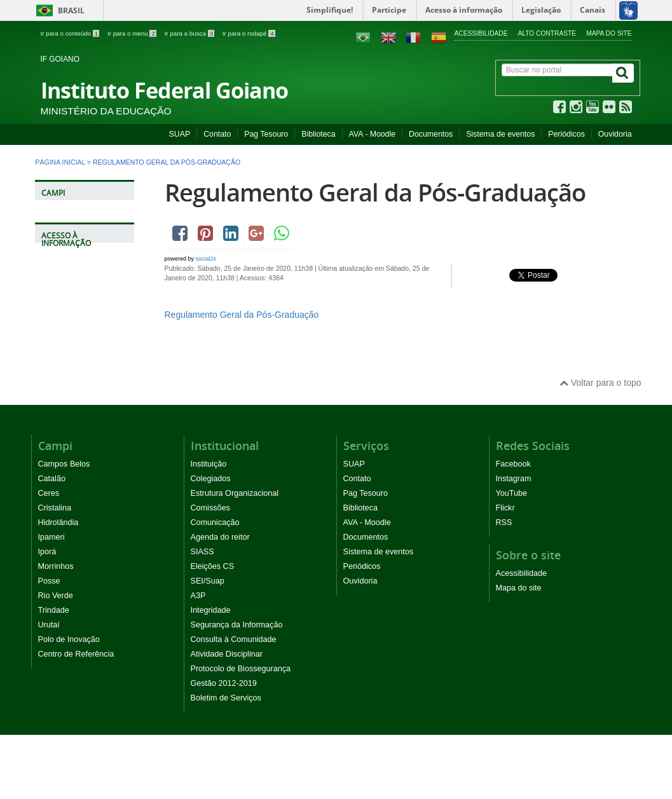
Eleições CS (213, 566)
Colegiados (211, 479)
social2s (206, 259)
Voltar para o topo (600, 383)
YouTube (512, 493)
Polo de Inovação (69, 639)
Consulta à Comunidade (234, 639)
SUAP (180, 134)
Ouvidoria (615, 134)
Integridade (211, 610)
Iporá (47, 552)
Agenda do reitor (220, 537)
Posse (49, 581)
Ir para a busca (190, 33)
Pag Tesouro (266, 134)
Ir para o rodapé (249, 33)
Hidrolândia (58, 522)
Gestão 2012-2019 (224, 683)
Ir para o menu (133, 33)
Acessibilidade (481, 33)
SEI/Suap (208, 581)
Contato (217, 134)
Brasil (58, 10)
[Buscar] (623, 73)
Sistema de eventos (500, 134)
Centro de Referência (76, 654)
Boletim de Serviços (226, 698)
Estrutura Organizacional (235, 493)
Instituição (209, 464)
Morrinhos (56, 566)
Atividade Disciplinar (227, 654)
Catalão (52, 479)
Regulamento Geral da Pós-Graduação (375, 192)
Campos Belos (64, 464)
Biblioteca (318, 134)
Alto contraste (547, 33)
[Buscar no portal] (557, 70)
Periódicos (566, 134)
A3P (198, 596)
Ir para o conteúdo (71, 33)
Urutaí (49, 625)
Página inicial (60, 162)
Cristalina (55, 508)
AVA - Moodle (372, 134)
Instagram (514, 479)
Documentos (431, 134)
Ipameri (51, 537)
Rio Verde (56, 596)
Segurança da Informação (237, 625)
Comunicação (215, 522)
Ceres (49, 493)
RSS (504, 522)
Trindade (54, 610)
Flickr (505, 508)
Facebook (513, 464)
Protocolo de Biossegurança (241, 669)
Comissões (210, 508)
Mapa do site (609, 33)
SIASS (202, 552)
